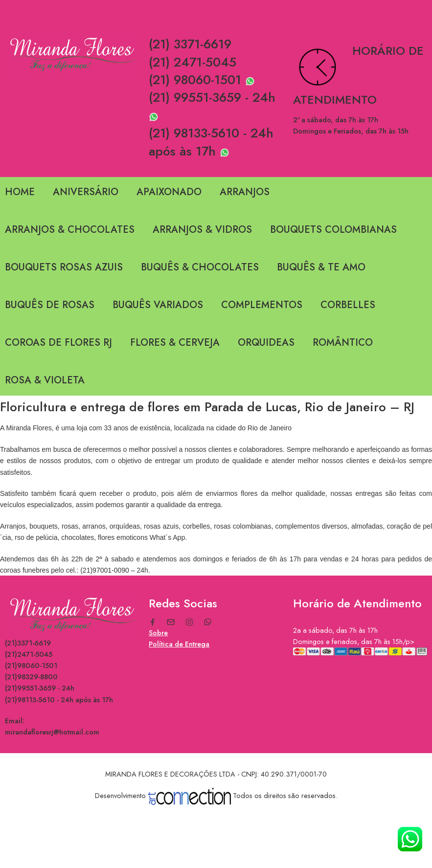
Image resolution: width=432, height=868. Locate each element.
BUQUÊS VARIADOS (158, 305)
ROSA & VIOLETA (45, 380)
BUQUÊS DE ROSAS (50, 305)
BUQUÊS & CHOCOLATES (200, 267)
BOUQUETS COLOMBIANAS (333, 230)
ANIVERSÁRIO (86, 192)
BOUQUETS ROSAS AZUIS (64, 267)
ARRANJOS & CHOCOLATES (70, 230)
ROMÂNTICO (343, 343)
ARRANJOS (245, 192)
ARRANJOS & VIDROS (202, 230)
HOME (20, 192)
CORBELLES (348, 305)
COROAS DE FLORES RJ (58, 343)
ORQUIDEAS (266, 343)
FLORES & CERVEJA (175, 343)
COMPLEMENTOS (262, 305)
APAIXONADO (169, 192)
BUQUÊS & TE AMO (321, 267)
